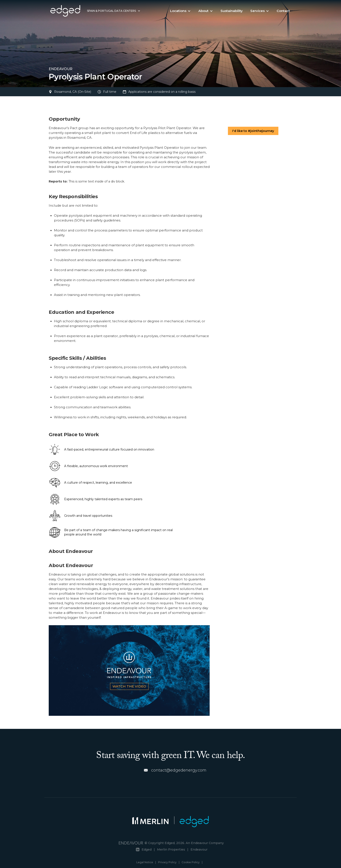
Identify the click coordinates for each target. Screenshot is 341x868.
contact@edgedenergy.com (179, 770)
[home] (65, 11)
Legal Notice (145, 862)
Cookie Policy (191, 862)
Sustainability (232, 11)
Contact (283, 11)
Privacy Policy (167, 862)
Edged (147, 849)
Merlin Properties (171, 849)
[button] (114, 11)
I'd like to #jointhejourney (253, 131)
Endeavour (199, 849)
